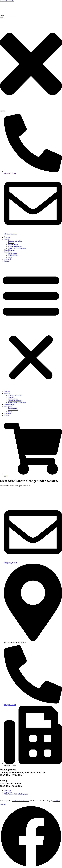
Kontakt (7, 261)
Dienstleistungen (9, 250)
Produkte (7, 239)
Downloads (8, 259)
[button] (31, 326)
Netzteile (11, 243)
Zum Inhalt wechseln (7, 1)
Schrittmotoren (13, 245)
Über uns (7, 237)
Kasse (10, 257)
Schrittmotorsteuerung (15, 246)
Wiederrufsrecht (13, 256)
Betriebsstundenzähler (15, 241)
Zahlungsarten (13, 254)
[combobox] (9, 18)
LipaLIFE (57, 801)
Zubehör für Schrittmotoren (17, 248)
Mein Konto (8, 252)
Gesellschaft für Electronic (21, 801)
